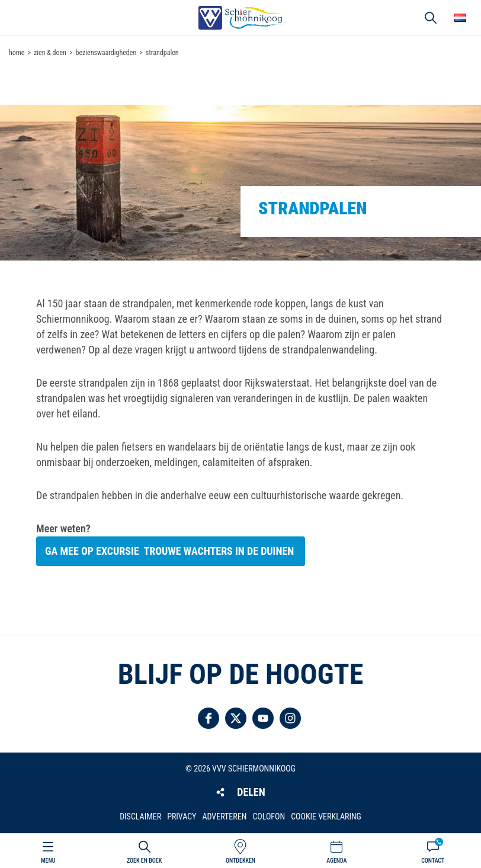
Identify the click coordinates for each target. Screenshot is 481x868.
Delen (251, 792)
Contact (433, 861)
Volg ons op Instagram (290, 718)
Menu (48, 861)
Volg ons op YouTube (263, 718)
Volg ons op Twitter (236, 718)
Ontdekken (240, 861)
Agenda (336, 861)
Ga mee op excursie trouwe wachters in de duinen (171, 551)
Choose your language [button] (460, 18)
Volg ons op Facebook (209, 718)
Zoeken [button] (431, 18)
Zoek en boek (144, 861)
